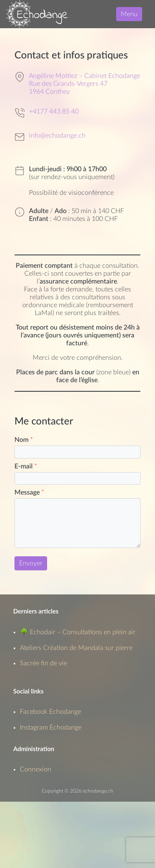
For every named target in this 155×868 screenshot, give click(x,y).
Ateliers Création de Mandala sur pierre (76, 648)
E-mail (26, 466)
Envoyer (31, 563)
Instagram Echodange (51, 727)
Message (29, 492)
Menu (129, 14)
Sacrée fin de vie (43, 663)
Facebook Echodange (50, 712)
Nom (24, 440)
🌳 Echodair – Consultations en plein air (78, 632)
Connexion (36, 769)
